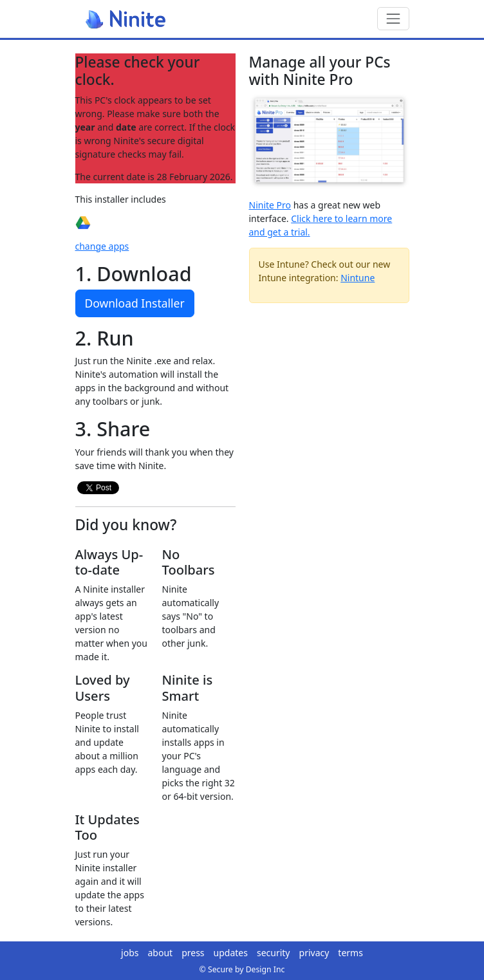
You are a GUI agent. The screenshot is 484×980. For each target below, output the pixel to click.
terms (350, 953)
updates (231, 953)
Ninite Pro (270, 205)
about (161, 953)
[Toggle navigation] (393, 18)
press (193, 953)
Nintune (358, 278)
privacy (314, 953)
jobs (130, 953)
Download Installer (135, 303)
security (274, 953)
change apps (102, 246)
